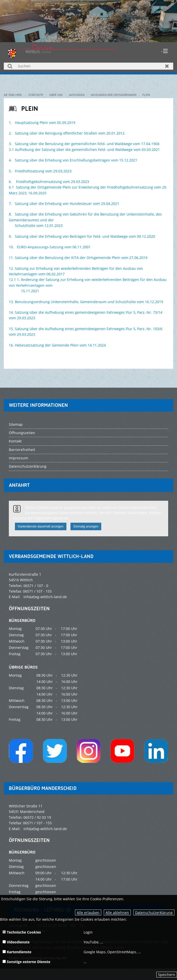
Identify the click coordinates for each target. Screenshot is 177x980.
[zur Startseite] (62, 50)
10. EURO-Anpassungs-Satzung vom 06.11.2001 (50, 247)
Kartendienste (17, 952)
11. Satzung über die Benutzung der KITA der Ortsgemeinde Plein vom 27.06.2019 (78, 258)
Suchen (10, 66)
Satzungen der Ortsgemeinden (113, 95)
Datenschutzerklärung (154, 912)
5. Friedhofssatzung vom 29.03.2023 (41, 171)
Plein (146, 95)
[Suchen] (89, 66)
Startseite (36, 95)
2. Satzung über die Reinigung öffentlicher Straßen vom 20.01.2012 (67, 133)
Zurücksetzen (167, 66)
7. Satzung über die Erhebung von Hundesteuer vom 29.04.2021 (64, 204)
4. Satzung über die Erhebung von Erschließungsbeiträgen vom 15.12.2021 (73, 160)
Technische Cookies (22, 932)
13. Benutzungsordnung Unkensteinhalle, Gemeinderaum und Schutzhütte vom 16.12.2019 (86, 302)
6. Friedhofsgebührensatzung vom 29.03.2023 (49, 182)
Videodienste (16, 942)
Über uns (56, 95)
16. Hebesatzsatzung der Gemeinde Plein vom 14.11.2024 (57, 345)
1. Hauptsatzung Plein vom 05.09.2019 (42, 123)
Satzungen (77, 95)
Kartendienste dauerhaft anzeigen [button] (41, 526)
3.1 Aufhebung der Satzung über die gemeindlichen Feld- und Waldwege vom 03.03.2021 (84, 150)
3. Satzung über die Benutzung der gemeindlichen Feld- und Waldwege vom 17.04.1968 (84, 144)
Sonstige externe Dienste (26, 962)
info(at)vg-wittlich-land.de (45, 597)
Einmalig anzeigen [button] (86, 526)
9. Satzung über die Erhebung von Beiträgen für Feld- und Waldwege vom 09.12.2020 (82, 236)
